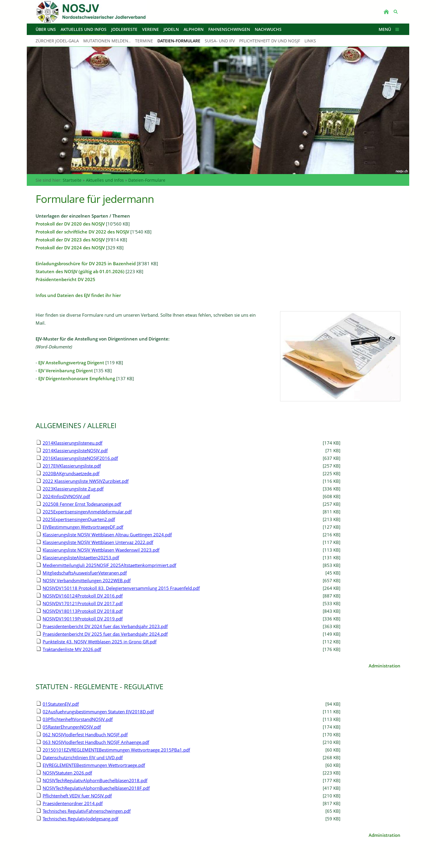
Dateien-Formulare (147, 180)
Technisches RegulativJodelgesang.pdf (80, 819)
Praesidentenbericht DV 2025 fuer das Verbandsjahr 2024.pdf (105, 634)
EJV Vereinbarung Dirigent (66, 370)
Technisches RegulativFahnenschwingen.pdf (87, 811)
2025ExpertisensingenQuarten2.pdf (79, 519)
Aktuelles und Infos (105, 180)
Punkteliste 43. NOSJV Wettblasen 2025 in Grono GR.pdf (100, 642)
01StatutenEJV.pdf (61, 704)
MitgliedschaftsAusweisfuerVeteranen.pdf (85, 573)
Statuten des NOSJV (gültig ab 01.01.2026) (80, 271)
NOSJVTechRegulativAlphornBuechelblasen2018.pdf (95, 780)
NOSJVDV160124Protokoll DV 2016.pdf (83, 596)
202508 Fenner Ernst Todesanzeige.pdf (82, 504)
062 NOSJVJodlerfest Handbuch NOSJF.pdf (85, 735)
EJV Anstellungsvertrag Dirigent (71, 363)
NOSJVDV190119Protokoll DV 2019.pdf (83, 619)
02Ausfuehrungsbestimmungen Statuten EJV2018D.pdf (98, 712)
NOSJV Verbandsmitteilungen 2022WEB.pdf (87, 580)
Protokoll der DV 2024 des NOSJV (70, 248)
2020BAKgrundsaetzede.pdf (71, 473)
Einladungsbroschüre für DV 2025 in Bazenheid (86, 263)
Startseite (72, 180)
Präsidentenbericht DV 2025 (65, 279)
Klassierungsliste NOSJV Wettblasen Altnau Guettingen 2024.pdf (107, 535)
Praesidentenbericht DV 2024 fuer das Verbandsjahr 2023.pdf (105, 626)
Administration (385, 666)
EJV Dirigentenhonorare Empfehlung (77, 378)
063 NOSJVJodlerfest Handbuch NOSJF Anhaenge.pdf (96, 742)
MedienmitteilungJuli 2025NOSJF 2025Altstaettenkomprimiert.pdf (109, 565)
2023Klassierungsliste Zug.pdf (73, 489)
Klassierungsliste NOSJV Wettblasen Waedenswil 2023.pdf (101, 550)
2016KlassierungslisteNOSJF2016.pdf (80, 458)
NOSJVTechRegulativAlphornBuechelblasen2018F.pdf (96, 788)
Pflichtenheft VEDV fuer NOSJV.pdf (77, 796)
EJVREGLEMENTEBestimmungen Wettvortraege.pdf (94, 765)
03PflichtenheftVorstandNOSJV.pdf (78, 719)
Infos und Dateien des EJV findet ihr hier (78, 295)
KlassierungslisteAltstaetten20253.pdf (81, 557)
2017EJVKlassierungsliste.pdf (72, 466)
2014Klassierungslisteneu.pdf (73, 443)
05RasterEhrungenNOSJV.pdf (72, 727)
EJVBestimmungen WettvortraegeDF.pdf (83, 527)
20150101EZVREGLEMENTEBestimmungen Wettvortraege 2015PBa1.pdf (116, 750)
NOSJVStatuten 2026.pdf (67, 773)
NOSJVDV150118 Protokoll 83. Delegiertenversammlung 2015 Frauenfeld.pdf (121, 588)
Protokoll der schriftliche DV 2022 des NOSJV (82, 232)
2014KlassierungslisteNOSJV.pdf (75, 450)
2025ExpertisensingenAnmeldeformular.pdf (87, 512)
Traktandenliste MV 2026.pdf (72, 649)
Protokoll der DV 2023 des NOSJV (70, 240)
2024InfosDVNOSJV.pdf (66, 496)
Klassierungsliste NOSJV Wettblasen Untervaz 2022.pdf (98, 542)
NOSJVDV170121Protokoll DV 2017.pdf (83, 603)
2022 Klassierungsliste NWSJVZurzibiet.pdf (86, 481)
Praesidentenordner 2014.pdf (73, 803)
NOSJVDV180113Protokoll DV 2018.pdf (83, 611)
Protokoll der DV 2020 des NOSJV (70, 224)
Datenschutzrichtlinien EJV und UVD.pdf (83, 757)
